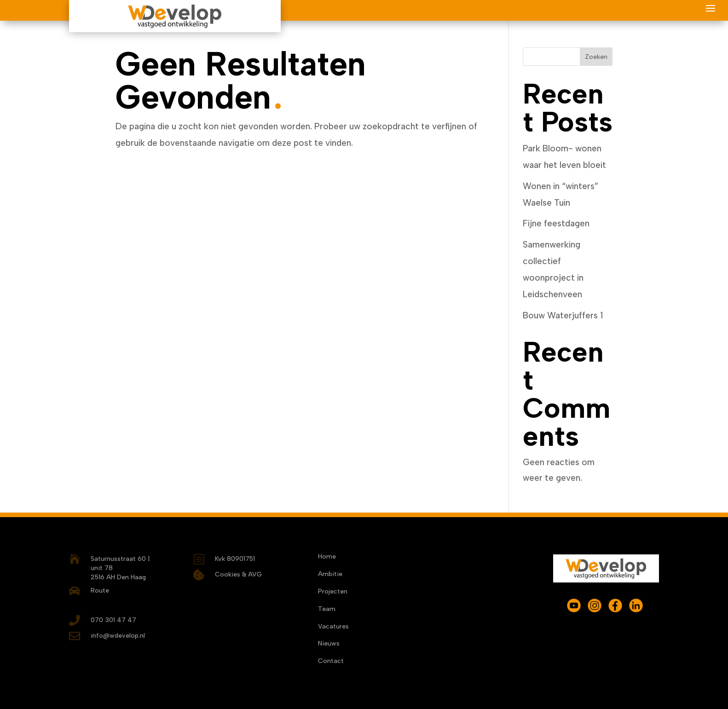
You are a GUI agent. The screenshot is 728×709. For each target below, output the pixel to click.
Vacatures (333, 627)
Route (100, 591)
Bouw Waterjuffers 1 (563, 315)
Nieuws (329, 644)
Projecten (333, 592)
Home (327, 557)
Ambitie (330, 575)
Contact (331, 662)
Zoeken (596, 57)
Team (327, 610)
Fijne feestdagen (556, 223)
